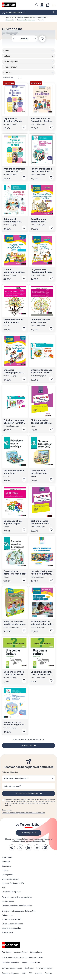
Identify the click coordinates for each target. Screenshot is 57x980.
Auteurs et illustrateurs (12, 919)
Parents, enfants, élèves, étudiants (17, 897)
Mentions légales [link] (21, 952)
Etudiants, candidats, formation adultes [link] (17, 906)
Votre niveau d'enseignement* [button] (16, 778)
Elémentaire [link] (7, 866)
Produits (25, 39)
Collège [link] (5, 870)
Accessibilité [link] (35, 963)
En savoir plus (7, 810)
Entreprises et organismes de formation (19, 911)
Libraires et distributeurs (12, 924)
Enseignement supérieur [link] (11, 892)
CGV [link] (31, 973)
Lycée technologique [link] (10, 879)
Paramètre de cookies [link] (11, 963)
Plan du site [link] (6, 952)
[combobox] (29, 50)
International (7, 932)
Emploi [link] (25, 963)
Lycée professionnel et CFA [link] (13, 883)
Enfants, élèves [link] (8, 901)
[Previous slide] (14, 39)
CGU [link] (24, 973)
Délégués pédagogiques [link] (12, 968)
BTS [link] (4, 887)
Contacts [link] (39, 973)
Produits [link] (48, 973)
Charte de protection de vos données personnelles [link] (22, 957)
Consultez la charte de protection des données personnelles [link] (24, 813)
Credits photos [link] (36, 952)
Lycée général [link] (8, 875)
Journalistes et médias (12, 928)
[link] (12, 847)
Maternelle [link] (6, 862)
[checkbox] (3, 800)
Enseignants (7, 857)
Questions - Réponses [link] (11, 973)
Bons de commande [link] (44, 968)
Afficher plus (27, 745)
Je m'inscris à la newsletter (27, 794)
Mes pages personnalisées (30, 12)
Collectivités (7, 915)
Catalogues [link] (29, 968)
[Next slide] (35, 39)
